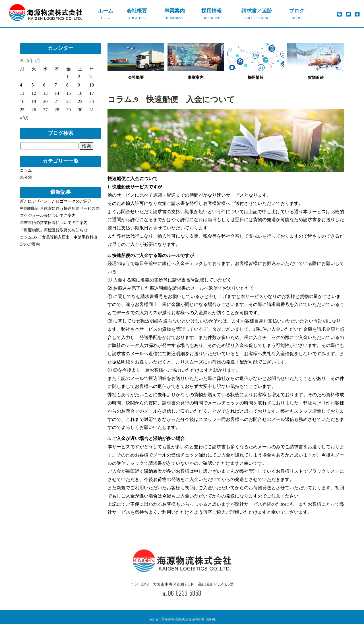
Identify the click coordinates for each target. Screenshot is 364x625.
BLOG (297, 13)
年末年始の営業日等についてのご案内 (54, 223)
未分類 (26, 177)
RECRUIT (212, 13)
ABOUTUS (137, 13)
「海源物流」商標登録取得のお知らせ (54, 230)
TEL (182, 603)
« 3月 (25, 118)
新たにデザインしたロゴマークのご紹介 (56, 201)
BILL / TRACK (257, 13)
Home (106, 13)
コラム (26, 170)
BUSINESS (174, 13)
